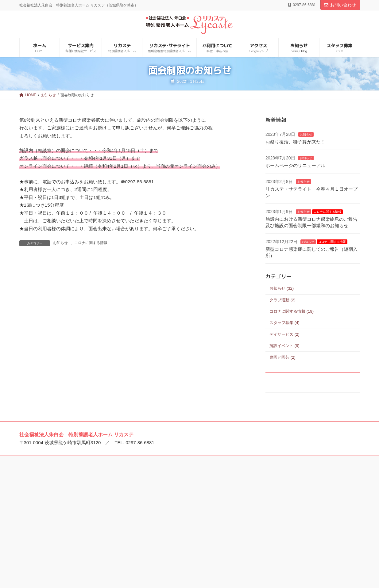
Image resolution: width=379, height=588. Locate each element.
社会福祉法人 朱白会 (49, 494)
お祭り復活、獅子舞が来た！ (295, 142)
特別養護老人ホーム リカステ (57, 522)
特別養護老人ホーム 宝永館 (287, 494)
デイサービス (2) (284, 334)
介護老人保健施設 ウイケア (171, 532)
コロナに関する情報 (91, 243)
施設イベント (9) (284, 346)
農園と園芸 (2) (282, 357)
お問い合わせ (340, 5)
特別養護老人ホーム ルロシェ (57, 503)
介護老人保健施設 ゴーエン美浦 (176, 503)
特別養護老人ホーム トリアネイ (60, 532)
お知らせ (60, 243)
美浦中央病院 (158, 494)
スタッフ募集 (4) (284, 323)
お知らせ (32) (282, 288)
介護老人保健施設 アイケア (171, 522)
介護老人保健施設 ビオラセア (173, 541)
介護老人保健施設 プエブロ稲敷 (176, 513)
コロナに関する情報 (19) (292, 311)
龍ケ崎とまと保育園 (48, 551)
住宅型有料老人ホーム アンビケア (294, 532)
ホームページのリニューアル (295, 165)
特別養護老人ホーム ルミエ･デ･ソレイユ (68, 513)
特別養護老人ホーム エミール (57, 541)
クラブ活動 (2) (282, 300)
